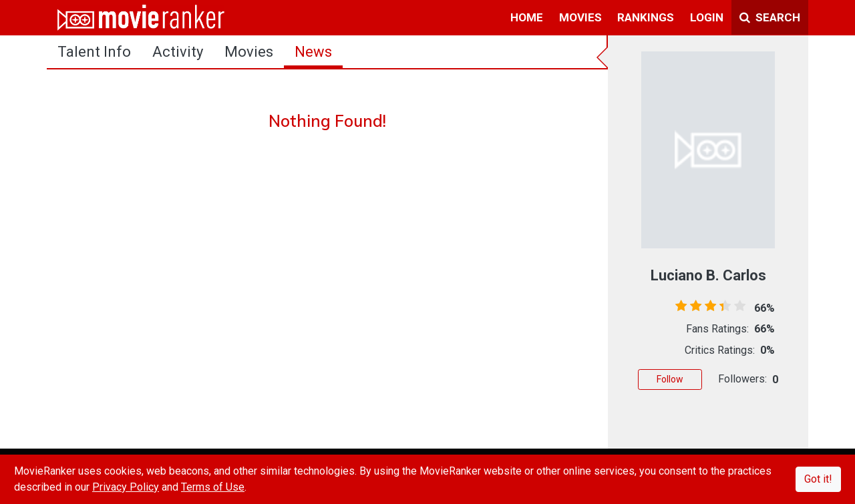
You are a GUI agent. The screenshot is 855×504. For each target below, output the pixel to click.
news (313, 52)
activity (178, 52)
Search (770, 17)
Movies (249, 52)
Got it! (818, 479)
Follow (670, 379)
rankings (646, 17)
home (527, 17)
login (707, 17)
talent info (94, 52)
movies (580, 17)
